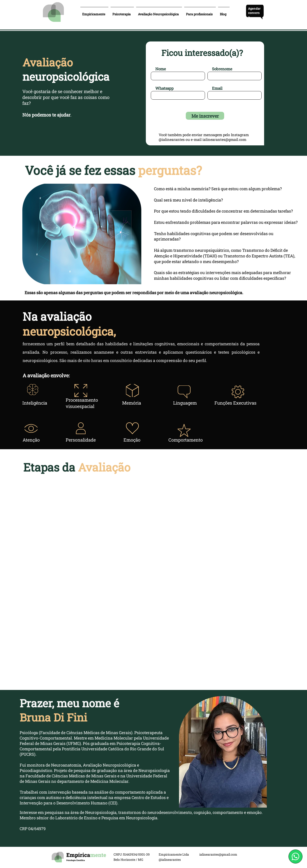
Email (217, 88)
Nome (161, 69)
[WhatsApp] (295, 857)
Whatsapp (164, 88)
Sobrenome (222, 69)
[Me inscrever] (205, 116)
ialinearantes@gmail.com (224, 139)
